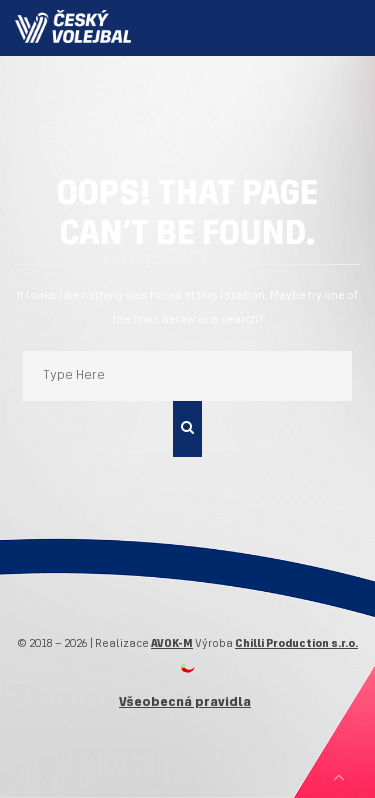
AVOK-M (172, 644)
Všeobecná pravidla (185, 702)
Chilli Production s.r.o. (296, 644)
